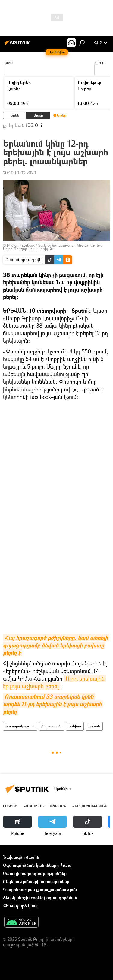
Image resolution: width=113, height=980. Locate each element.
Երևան (94, 726)
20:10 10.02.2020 (20, 173)
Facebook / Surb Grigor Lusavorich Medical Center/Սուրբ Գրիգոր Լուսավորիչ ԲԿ (53, 247)
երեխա (75, 726)
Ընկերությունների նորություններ (36, 881)
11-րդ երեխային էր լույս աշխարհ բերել (55, 682)
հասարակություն (20, 726)
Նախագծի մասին (21, 857)
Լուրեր (10, 806)
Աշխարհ (58, 806)
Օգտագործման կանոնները (31, 865)
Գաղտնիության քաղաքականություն (40, 889)
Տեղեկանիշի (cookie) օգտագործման (40, 898)
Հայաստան (52, 726)
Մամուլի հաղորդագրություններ (35, 873)
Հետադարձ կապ (20, 906)
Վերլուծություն (90, 806)
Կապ (66, 865)
